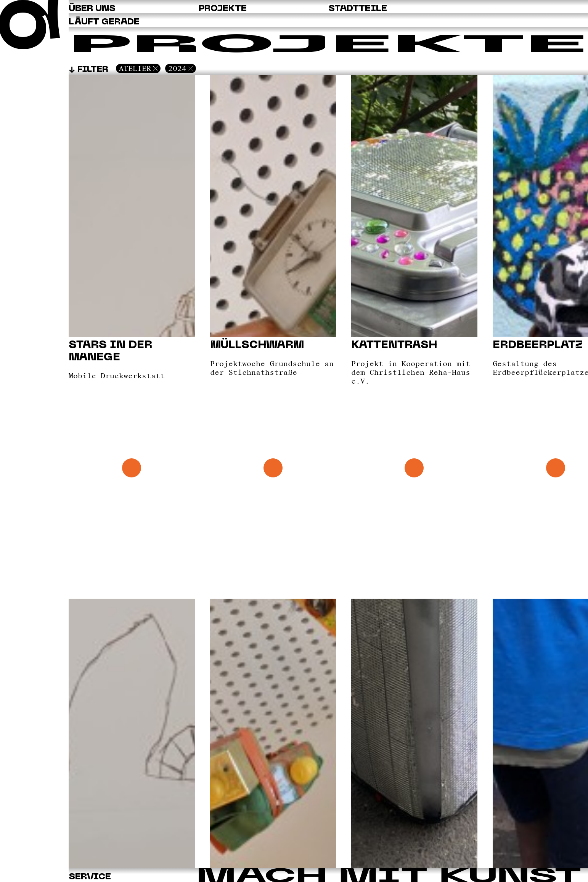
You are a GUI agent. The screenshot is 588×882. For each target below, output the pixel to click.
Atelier (135, 68)
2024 (177, 68)
